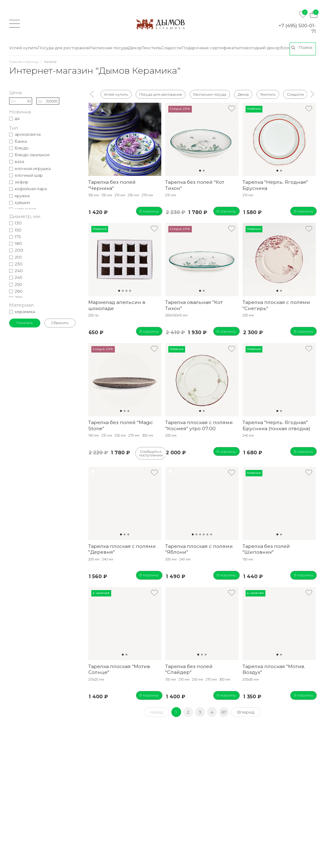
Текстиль (268, 94)
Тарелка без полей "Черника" (112, 185)
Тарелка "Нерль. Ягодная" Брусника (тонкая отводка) (276, 425)
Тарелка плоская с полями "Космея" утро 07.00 (199, 425)
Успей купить (116, 94)
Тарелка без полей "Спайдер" (189, 669)
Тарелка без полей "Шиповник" (266, 549)
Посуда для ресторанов (161, 94)
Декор (243, 94)
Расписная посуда (210, 94)
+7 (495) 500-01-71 (297, 28)
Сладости (295, 94)
